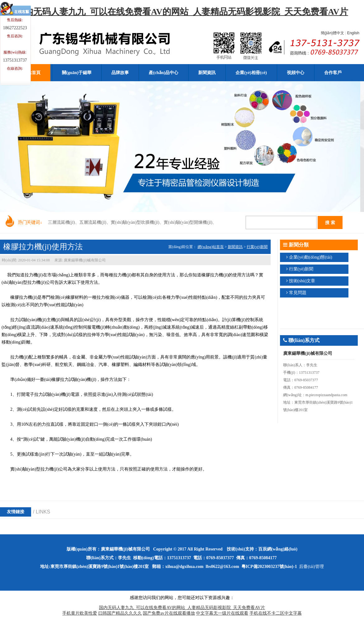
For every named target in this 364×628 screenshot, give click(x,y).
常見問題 (298, 293)
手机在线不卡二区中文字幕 (276, 613)
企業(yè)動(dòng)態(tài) (311, 257)
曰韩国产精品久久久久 (120, 613)
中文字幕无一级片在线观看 (222, 613)
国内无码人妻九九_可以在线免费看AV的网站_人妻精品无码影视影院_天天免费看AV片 (182, 12)
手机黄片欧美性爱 (80, 613)
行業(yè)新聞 (257, 247)
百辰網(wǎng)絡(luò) (278, 549)
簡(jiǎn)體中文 (332, 33)
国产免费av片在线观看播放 (169, 613)
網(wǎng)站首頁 (211, 247)
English (353, 33)
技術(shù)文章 (302, 281)
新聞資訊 (235, 247)
